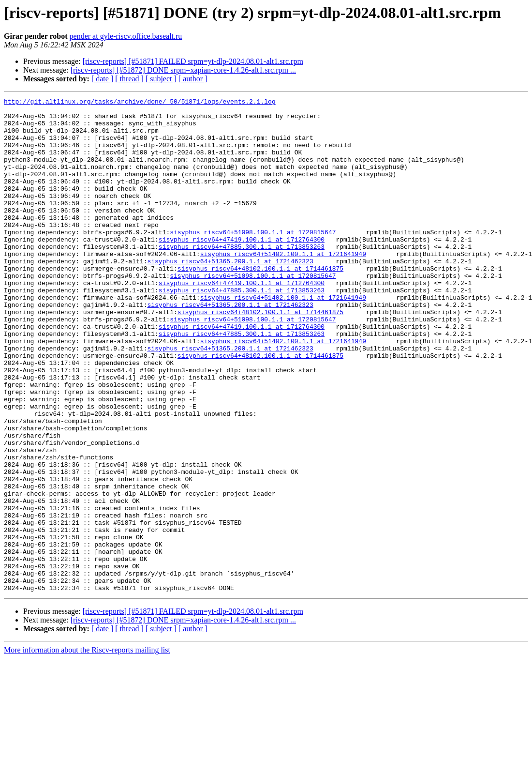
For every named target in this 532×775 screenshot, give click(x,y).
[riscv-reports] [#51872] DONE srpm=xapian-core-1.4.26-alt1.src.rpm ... (183, 70)
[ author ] (193, 79)
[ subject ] (161, 79)
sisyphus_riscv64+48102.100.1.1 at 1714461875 (260, 303)
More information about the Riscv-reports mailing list (87, 749)
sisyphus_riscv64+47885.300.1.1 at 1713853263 (242, 277)
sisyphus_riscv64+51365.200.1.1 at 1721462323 (230, 294)
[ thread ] (129, 79)
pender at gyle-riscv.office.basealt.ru (126, 36)
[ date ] (102, 79)
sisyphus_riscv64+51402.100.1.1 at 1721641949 (283, 286)
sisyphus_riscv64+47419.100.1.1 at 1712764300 (242, 268)
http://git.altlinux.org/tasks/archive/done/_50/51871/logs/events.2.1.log (140, 103)
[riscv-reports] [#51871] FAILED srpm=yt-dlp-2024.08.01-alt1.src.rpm (193, 61)
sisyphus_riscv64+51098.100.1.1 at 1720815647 (253, 259)
